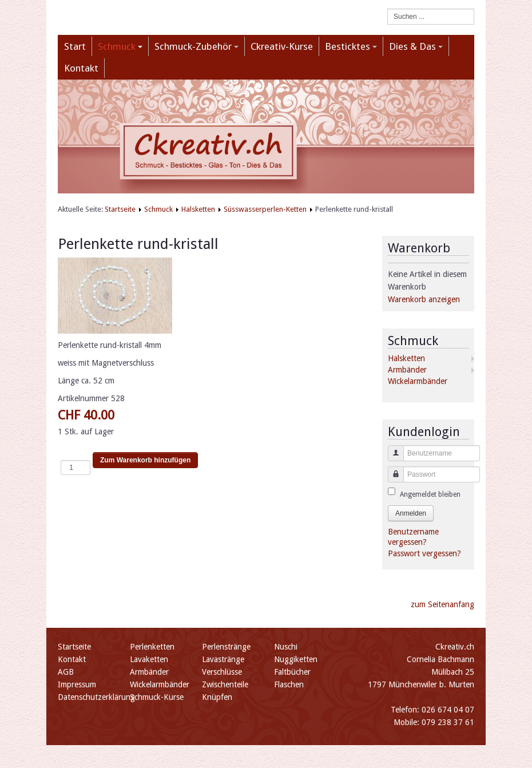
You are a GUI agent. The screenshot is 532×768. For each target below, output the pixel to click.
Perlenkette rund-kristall (138, 244)
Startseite (120, 209)
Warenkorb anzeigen (424, 299)
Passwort (392, 480)
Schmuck (120, 46)
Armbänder (407, 370)
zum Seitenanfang (442, 604)
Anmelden (411, 513)
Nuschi (286, 647)
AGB (66, 672)
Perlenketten (152, 647)
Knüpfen (217, 697)
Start (75, 46)
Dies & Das (416, 46)
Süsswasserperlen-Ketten (265, 209)
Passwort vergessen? (424, 553)
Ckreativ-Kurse (282, 46)
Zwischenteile (225, 684)
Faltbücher (292, 672)
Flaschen (289, 684)
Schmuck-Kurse (157, 697)
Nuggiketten (296, 659)
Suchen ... (388, 9)
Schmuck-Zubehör (196, 46)
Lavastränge (223, 659)
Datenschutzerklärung (96, 697)
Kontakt (81, 68)
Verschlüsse (222, 672)
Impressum (77, 684)
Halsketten (198, 209)
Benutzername (392, 459)
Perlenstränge (226, 647)
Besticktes (351, 46)
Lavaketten (149, 659)
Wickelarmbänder (418, 381)
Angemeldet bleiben (430, 494)
